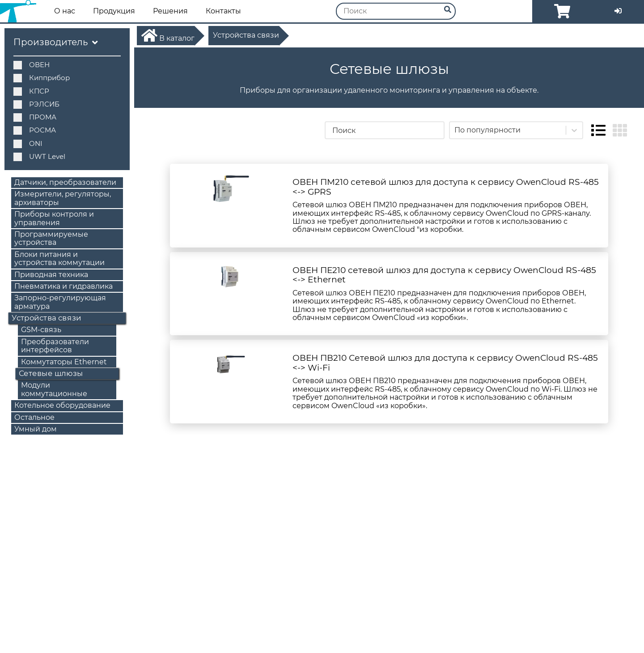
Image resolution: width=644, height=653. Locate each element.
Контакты (223, 11)
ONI (28, 143)
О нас (65, 11)
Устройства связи (246, 35)
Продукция (114, 11)
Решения (170, 11)
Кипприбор (42, 78)
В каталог (168, 35)
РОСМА (35, 130)
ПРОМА (35, 117)
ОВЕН (32, 65)
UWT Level (39, 156)
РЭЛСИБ (36, 104)
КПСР (31, 91)
